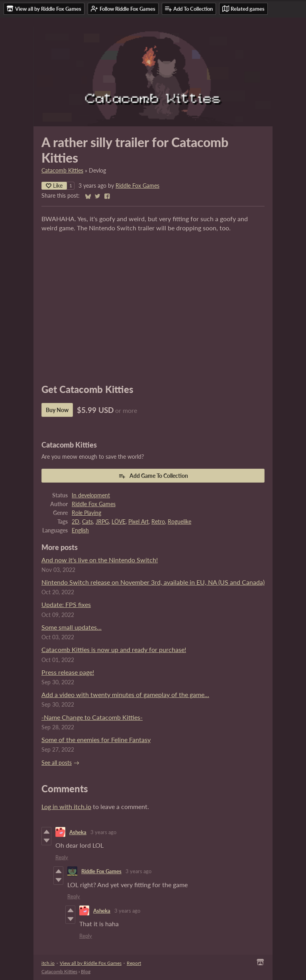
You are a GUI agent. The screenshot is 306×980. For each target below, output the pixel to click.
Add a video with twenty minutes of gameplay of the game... (125, 694)
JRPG (102, 522)
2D (76, 522)
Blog (86, 971)
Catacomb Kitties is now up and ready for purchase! (114, 649)
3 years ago (103, 832)
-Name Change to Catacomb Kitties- (92, 717)
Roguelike (179, 522)
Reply (62, 857)
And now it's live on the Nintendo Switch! (100, 560)
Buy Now (57, 410)
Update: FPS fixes (66, 604)
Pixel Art (138, 522)
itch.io (48, 963)
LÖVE (119, 522)
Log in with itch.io (66, 806)
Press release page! (68, 672)
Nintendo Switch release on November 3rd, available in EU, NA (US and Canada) (153, 582)
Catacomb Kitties (62, 171)
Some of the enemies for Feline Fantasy (96, 739)
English (80, 530)
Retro (158, 522)
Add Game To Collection (153, 476)
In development (91, 495)
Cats (87, 522)
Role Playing (86, 513)
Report (134, 963)
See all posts (57, 763)
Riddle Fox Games (137, 186)
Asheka (78, 832)
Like (54, 186)
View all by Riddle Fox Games (91, 963)
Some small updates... (72, 627)
